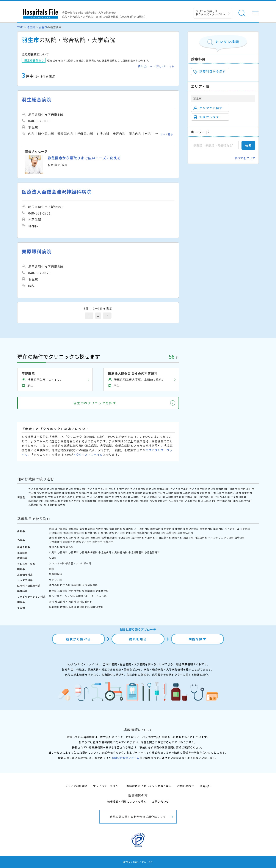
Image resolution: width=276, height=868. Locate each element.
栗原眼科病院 (37, 251)
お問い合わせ (186, 786)
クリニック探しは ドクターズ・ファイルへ (211, 13)
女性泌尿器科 (90, 585)
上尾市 (130, 493)
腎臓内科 (128, 529)
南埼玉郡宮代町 (242, 501)
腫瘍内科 (180, 529)
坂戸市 (49, 497)
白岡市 (107, 497)
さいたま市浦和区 (159, 489)
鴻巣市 (113, 493)
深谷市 (122, 493)
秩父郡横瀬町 (90, 501)
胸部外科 (189, 538)
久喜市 (220, 493)
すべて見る (167, 134)
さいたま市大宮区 (76, 489)
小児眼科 (74, 552)
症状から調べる (78, 639)
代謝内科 (68, 533)
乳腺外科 (150, 538)
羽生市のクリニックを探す (95, 403)
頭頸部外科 (69, 541)
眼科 (52, 569)
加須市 (66, 493)
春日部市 (95, 493)
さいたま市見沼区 (98, 489)
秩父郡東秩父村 (159, 501)
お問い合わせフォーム (125, 758)
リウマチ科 (55, 580)
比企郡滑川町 (190, 497)
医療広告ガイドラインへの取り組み (149, 786)
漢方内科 (218, 529)
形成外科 (71, 538)
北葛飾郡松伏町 (56, 505)
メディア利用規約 (76, 786)
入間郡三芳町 (139, 497)
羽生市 (43, 27)
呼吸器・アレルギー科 (78, 563)
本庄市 (74, 493)
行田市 (32, 493)
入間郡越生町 (174, 497)
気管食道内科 (87, 529)
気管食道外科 (109, 538)
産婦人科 (54, 547)
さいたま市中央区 (119, 489)
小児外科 (63, 552)
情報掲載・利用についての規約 (127, 801)
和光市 (195, 493)
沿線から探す (206, 117)
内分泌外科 (55, 541)
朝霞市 (178, 493)
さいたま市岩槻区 (218, 489)
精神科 (53, 591)
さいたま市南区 (179, 489)
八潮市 (237, 493)
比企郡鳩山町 (52, 501)
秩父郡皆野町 (106, 501)
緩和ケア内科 (117, 533)
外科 (52, 538)
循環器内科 (116, 529)
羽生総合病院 (37, 99)
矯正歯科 (60, 601)
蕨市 (154, 493)
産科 (63, 547)
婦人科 (70, 547)
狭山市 (105, 493)
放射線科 (54, 607)
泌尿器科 (76, 585)
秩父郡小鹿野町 (140, 501)
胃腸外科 (96, 538)
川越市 (233, 489)
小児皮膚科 (105, 552)
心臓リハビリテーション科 (91, 596)
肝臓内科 (103, 533)
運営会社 (205, 786)
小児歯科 (71, 601)
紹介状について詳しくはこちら (156, 66)
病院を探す (198, 639)
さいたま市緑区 (198, 489)
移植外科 (109, 541)
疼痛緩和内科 (144, 533)
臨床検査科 (97, 607)
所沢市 (49, 493)
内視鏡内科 (206, 529)
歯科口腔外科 (85, 601)
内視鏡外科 (201, 538)
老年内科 (131, 533)
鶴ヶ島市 (67, 497)
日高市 (77, 497)
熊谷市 (242, 489)
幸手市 (58, 497)
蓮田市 (41, 497)
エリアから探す (208, 108)
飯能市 (58, 493)
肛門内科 (54, 585)
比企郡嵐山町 (206, 497)
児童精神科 (89, 591)
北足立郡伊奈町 (121, 497)
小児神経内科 (120, 552)
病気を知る (138, 639)
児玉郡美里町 (176, 501)
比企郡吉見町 (36, 501)
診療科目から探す (210, 71)
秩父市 (41, 493)
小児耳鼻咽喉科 (89, 552)
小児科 (53, 552)
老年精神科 (102, 591)
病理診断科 (83, 607)
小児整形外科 (152, 552)
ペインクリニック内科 (237, 529)
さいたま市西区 (37, 489)
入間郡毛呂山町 (156, 497)
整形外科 (60, 538)
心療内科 (63, 591)
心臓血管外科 (164, 538)
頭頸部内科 (159, 533)
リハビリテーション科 (62, 596)
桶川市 (212, 493)
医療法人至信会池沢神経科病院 (57, 192)
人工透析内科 (142, 529)
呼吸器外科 (124, 538)
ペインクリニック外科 (221, 538)
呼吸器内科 (102, 529)
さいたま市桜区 (139, 489)
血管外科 (240, 538)
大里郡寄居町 (225, 501)
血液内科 (169, 529)
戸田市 (161, 493)
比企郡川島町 (238, 497)
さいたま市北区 (56, 489)
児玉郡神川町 (193, 501)
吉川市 (85, 497)
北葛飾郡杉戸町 (37, 505)
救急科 (72, 607)
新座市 (204, 493)
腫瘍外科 (177, 538)
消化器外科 (83, 538)
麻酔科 (64, 607)
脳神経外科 (138, 538)
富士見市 (247, 493)
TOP (20, 27)
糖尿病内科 (157, 529)
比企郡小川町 (222, 497)
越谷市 (147, 493)
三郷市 (32, 497)
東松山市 (84, 493)
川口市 (250, 489)
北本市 (229, 493)
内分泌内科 (55, 533)
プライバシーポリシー (107, 786)
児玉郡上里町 (209, 501)
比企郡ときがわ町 (71, 501)
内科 (52, 529)
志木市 (187, 493)
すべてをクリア (245, 158)
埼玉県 (31, 27)
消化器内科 (61, 529)
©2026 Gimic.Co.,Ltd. (138, 862)
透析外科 (98, 541)
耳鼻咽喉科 (55, 574)
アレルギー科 (57, 563)
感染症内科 (193, 529)
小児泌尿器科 (136, 552)
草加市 (139, 493)
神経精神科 (75, 591)
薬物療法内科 (185, 533)
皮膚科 (53, 558)
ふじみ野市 (96, 497)
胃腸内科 (74, 529)
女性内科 (79, 533)
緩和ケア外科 (84, 541)
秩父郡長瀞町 (122, 501)
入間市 (170, 493)
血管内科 (172, 533)
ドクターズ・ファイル (88, 455)
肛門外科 (65, 585)
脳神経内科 (91, 533)
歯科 (52, 601)
